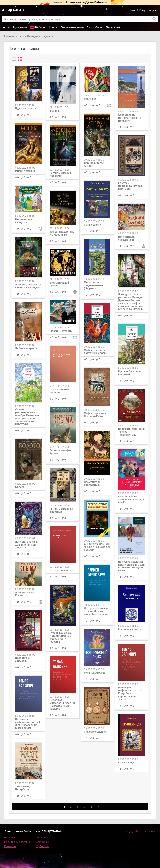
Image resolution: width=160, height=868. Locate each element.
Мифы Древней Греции (59, 284)
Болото (20, 487)
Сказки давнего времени (59, 391)
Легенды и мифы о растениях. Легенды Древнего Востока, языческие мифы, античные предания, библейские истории (131, 302)
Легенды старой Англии (94, 165)
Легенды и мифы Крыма (26, 594)
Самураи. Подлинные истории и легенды (131, 186)
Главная (9, 36)
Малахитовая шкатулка (24, 221)
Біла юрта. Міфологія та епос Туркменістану (131, 432)
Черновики (113, 27)
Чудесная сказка (26, 109)
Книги (6, 27)
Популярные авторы (17, 842)
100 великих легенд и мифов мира (62, 233)
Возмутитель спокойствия (92, 483)
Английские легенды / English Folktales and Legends (97, 547)
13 (91, 807)
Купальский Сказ (94, 673)
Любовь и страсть (26, 348)
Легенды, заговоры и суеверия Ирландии (28, 286)
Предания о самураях (22, 659)
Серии (99, 27)
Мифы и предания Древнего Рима (95, 415)
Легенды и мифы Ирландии (60, 175)
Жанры (53, 27)
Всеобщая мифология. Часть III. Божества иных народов (62, 704)
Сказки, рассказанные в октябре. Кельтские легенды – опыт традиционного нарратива (27, 417)
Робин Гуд (90, 99)
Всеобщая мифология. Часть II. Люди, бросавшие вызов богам (28, 724)
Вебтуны (41, 27)
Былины (55, 111)
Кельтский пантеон (130, 629)
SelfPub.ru (42, 842)
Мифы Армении (25, 171)
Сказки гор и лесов (61, 570)
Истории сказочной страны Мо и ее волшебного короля (96, 611)
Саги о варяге (92, 225)
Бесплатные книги (72, 27)
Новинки (9, 837)
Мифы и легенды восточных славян (96, 352)
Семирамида (126, 763)
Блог (90, 27)
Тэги (21, 36)
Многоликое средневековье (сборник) (93, 285)
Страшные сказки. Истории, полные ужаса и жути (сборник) (61, 637)
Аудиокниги (20, 27)
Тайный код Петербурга (22, 788)
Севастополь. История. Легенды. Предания (130, 118)
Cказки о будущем (95, 732)
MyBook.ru (42, 846)
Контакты (10, 846)
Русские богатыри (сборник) (129, 373)
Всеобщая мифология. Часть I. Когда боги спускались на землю (130, 693)
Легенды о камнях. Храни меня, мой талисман (27, 545)
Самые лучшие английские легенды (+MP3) (131, 500)
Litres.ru (41, 837)
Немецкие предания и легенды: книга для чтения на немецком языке (131, 566)
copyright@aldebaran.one (140, 831)
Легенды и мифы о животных (61, 510)
